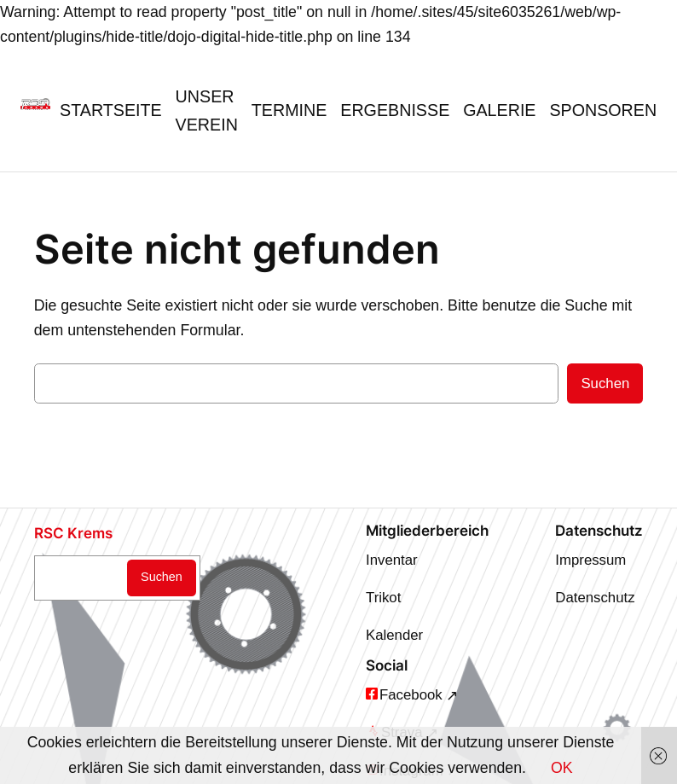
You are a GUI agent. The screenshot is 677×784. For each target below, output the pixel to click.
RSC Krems (73, 533)
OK (562, 768)
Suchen (605, 383)
